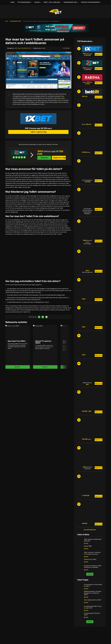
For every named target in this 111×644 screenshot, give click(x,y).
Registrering (99, 54)
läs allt (90, 574)
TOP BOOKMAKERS (24, 2)
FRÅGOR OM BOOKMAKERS (90, 2)
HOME (12, 2)
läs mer (86, 543)
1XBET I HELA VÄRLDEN (52, 2)
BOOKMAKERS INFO (70, 2)
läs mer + (18, 425)
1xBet (60, 100)
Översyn (44, 183)
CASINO (37, 2)
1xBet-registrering (38, 157)
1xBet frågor (18, 48)
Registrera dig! (60, 183)
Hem (7, 21)
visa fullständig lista (90, 530)
